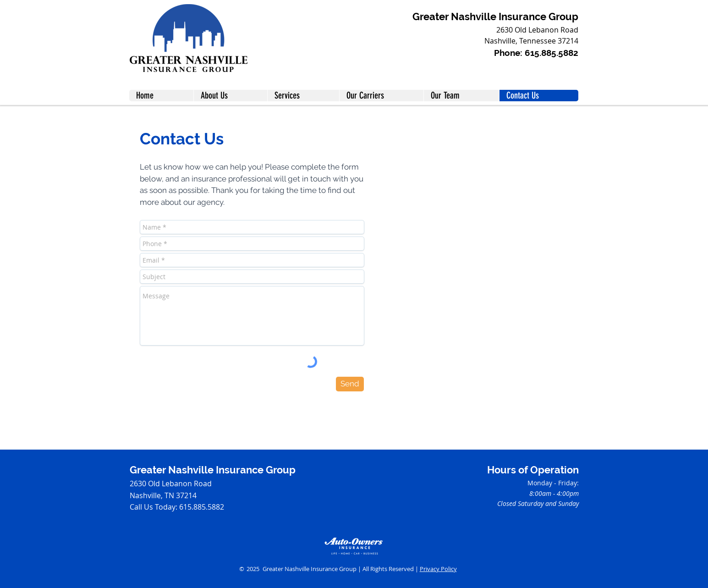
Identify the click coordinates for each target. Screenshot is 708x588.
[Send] (350, 384)
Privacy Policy (438, 569)
